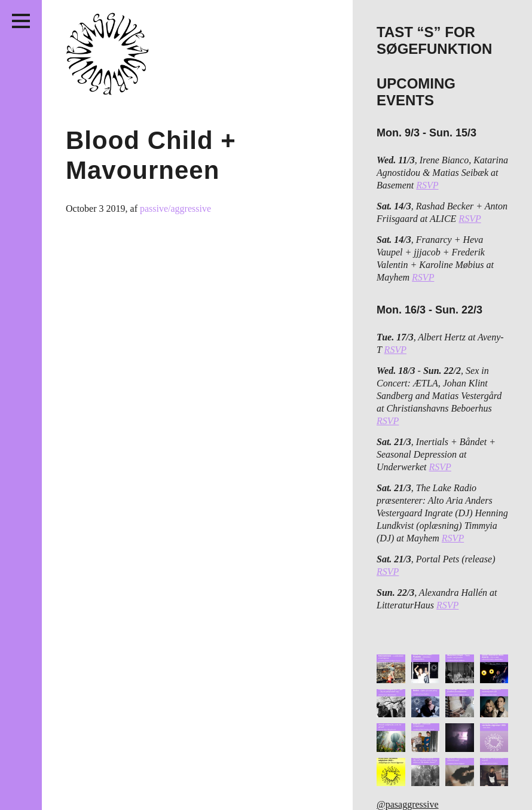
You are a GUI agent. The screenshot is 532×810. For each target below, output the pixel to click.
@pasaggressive (408, 804)
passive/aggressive (175, 208)
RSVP (427, 185)
